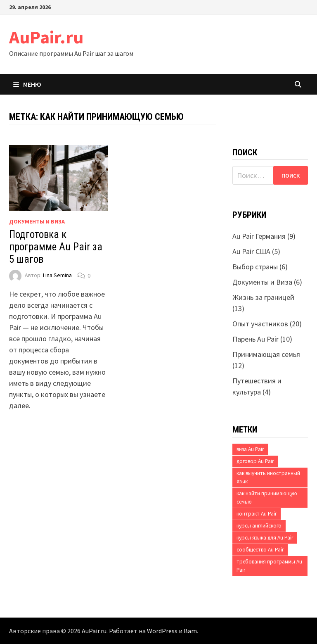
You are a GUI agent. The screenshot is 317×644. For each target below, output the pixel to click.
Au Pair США (251, 251)
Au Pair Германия (259, 236)
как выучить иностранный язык (268, 477)
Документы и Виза (37, 221)
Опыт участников (260, 324)
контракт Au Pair (257, 514)
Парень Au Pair (255, 339)
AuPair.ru (46, 37)
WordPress (162, 631)
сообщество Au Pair (260, 550)
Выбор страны (255, 267)
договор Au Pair (255, 461)
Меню (27, 84)
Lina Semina (57, 276)
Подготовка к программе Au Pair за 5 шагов (56, 247)
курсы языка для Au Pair (265, 538)
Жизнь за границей (263, 297)
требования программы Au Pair (269, 566)
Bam (190, 631)
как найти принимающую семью (267, 498)
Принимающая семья (266, 354)
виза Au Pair (250, 449)
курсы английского (259, 526)
